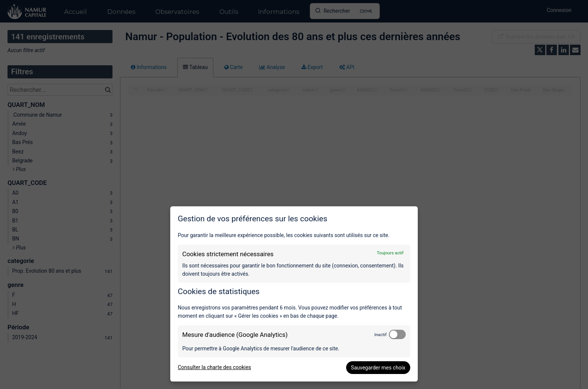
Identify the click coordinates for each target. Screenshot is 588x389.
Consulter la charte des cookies (214, 367)
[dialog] (294, 294)
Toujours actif (390, 253)
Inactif (380, 335)
